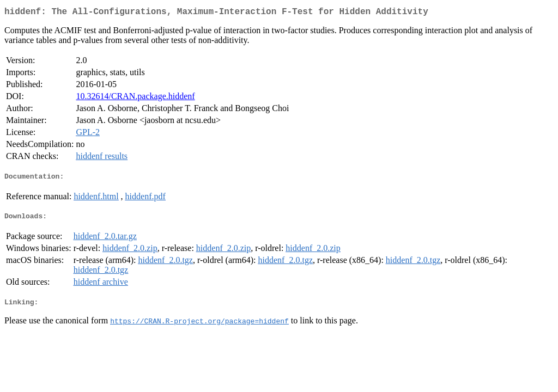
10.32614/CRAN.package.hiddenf (135, 98)
